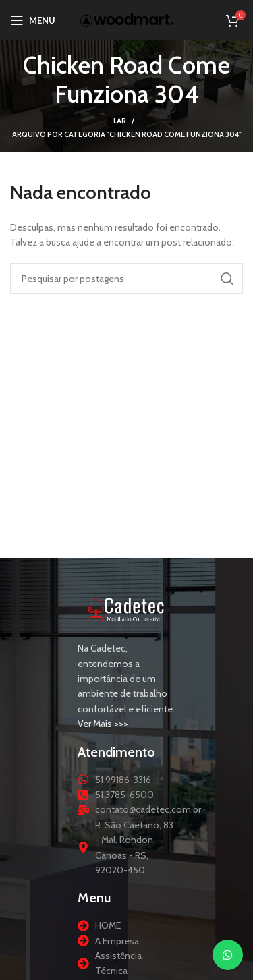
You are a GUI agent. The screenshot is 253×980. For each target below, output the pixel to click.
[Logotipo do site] (127, 19)
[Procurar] (126, 279)
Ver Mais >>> (103, 724)
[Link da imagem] (126, 608)
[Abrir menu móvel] (33, 20)
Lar (120, 121)
